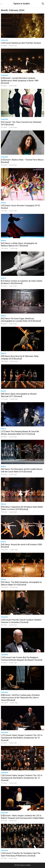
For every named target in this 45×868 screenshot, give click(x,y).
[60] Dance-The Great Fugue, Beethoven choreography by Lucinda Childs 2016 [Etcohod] (21, 320)
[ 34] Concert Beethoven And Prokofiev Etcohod (21, 43)
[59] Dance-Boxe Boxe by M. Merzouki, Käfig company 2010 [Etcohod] (20, 357)
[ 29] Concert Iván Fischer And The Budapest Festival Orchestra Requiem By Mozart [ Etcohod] (22, 659)
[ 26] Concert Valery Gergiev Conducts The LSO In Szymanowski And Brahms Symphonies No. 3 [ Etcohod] (22, 778)
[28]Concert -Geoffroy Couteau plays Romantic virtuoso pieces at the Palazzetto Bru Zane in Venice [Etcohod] (20, 698)
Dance (3, 203)
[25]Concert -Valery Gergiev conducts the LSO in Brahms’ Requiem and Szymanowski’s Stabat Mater (22, 817)
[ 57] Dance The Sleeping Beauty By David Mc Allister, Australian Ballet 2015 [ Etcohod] (20, 433)
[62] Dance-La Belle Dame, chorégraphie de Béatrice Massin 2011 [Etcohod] (19, 245)
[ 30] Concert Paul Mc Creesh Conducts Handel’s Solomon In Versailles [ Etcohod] (21, 621)
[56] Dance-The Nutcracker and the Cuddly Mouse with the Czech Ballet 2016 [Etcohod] (22, 470)
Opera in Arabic (22, 4)
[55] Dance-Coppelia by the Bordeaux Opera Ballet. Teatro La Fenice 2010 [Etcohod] (22, 508)
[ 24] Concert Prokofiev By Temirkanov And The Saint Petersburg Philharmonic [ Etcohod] (21, 854)
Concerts (4, 40)
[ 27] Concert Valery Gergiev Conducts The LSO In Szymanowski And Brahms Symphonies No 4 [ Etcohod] (22, 738)
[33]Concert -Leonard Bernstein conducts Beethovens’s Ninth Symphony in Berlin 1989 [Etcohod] (20, 81)
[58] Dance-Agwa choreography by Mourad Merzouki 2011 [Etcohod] (19, 395)
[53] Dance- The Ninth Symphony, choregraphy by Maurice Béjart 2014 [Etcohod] (21, 583)
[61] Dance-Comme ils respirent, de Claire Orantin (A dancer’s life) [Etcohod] (22, 282)
